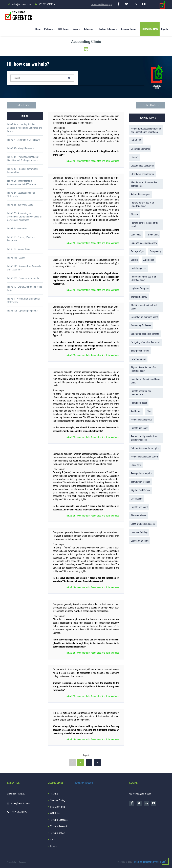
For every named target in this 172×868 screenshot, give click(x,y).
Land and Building (139, 532)
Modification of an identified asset (144, 307)
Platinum (50, 29)
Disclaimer (22, 862)
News (77, 29)
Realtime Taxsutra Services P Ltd (149, 862)
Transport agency (139, 297)
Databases (90, 29)
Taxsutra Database (59, 820)
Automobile (149, 260)
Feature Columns (108, 29)
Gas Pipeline (137, 499)
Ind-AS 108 (136, 140)
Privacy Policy (12, 862)
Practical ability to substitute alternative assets (144, 438)
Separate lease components (144, 243)
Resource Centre (130, 29)
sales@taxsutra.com (21, 803)
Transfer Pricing (58, 800)
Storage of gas (138, 251)
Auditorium (136, 411)
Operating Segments (140, 149)
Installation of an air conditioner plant (146, 381)
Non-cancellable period (142, 420)
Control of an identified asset (144, 317)
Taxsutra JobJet (58, 833)
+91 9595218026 (19, 812)
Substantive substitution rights (145, 448)
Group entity (156, 251)
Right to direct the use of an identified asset (144, 369)
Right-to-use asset (139, 507)
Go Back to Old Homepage (101, 5)
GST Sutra (55, 813)
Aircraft (134, 214)
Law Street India (58, 807)
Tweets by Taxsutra (84, 783)
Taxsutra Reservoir (59, 826)
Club (149, 411)
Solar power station (140, 351)
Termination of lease (141, 482)
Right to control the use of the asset (145, 225)
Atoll (52, 840)
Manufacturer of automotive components (144, 184)
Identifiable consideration (143, 174)
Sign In (165, 29)
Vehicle (134, 260)
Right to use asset (139, 428)
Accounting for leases (141, 325)
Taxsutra (54, 794)
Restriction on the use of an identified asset (144, 278)
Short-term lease (139, 515)
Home (38, 29)
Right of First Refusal (141, 490)
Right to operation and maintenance (141, 393)
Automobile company (141, 194)
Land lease (136, 235)
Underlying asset (139, 268)
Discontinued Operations (142, 166)
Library (54, 846)
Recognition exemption (142, 473)
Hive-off (135, 157)
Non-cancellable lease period (144, 457)
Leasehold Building (140, 541)
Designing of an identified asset (146, 342)
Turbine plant (153, 235)
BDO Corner (64, 29)
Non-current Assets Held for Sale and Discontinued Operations (146, 130)
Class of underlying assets (143, 524)
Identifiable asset (139, 403)
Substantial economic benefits (145, 334)
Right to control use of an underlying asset (143, 204)
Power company (138, 359)
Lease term (136, 465)
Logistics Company (140, 288)
